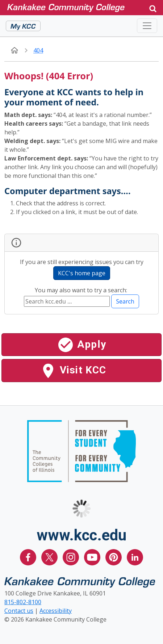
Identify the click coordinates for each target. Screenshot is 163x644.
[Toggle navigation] (147, 26)
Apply (81, 345)
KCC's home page (82, 273)
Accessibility (56, 611)
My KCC (23, 26)
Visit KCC (73, 371)
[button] (153, 8)
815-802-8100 (23, 602)
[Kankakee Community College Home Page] (75, 7)
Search (125, 301)
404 (38, 50)
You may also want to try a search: (82, 290)
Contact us (19, 611)
